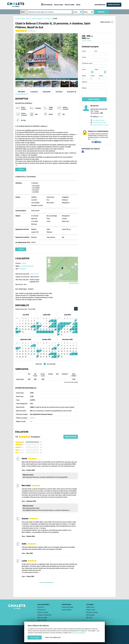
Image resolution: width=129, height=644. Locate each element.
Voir (31, 421)
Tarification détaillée (87, 41)
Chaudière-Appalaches (27, 266)
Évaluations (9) (72, 92)
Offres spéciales (90, 615)
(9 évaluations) (32, 31)
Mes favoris (89, 617)
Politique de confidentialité (44, 615)
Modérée (33, 418)
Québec (24, 263)
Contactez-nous (41, 610)
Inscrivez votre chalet (67, 607)
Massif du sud (34, 274)
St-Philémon (22, 269)
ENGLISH (78, 5)
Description (21, 92)
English (39, 620)
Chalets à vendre (91, 610)
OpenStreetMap (69, 281)
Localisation (34, 92)
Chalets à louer (90, 607)
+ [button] (49, 259)
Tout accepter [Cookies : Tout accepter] (35, 638)
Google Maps (74, 283)
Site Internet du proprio (99, 120)
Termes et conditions (43, 612)
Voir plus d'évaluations (47, 582)
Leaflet (62, 281)
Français (44, 620)
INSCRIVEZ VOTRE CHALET (114, 5)
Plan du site (40, 607)
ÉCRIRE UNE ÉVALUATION (71, 437)
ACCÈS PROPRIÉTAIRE (100, 5)
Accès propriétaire (67, 610)
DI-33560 (55, 19)
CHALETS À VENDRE (70, 5)
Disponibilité (47, 92)
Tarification (59, 92)
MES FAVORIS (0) (48, 5)
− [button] (49, 262)
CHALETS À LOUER (59, 5)
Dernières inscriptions (92, 612)
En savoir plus (93, 139)
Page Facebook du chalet (99, 122)
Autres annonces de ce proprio (101, 125)
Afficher (100, 117)
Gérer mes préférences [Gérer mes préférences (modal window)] (53, 637)
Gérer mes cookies (42, 617)
